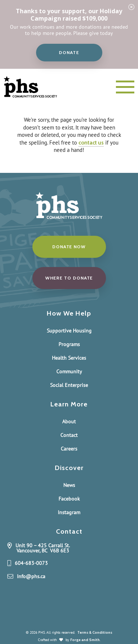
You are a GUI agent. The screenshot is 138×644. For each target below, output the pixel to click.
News (69, 485)
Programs (69, 344)
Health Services (69, 358)
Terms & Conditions (95, 632)
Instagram (69, 512)
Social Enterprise (69, 385)
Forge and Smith (85, 640)
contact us (91, 143)
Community (69, 371)
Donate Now (69, 247)
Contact (69, 435)
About (69, 421)
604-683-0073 (31, 563)
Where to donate (69, 278)
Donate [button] (69, 52)
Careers (69, 449)
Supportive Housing (69, 331)
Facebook (69, 499)
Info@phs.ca (31, 577)
